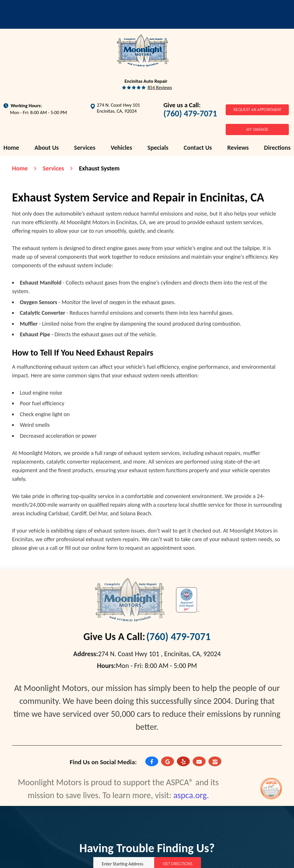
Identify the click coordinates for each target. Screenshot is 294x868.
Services (85, 148)
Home (11, 148)
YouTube (199, 762)
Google (168, 762)
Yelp (183, 762)
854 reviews (160, 88)
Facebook (152, 762)
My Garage (257, 129)
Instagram (215, 762)
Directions (277, 148)
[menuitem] (11, 148)
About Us (47, 148)
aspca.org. (191, 795)
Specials (158, 148)
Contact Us (198, 148)
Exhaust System (99, 168)
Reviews (238, 148)
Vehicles (122, 148)
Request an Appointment (257, 110)
